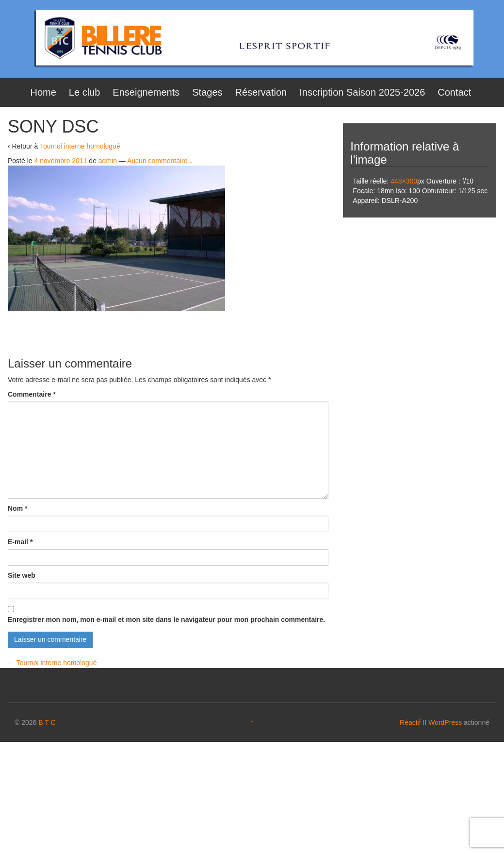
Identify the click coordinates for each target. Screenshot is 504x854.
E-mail (20, 542)
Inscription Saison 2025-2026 (362, 92)
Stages (207, 92)
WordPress (445, 722)
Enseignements (146, 92)
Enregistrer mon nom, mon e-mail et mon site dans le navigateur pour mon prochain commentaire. (166, 620)
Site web (22, 575)
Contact (454, 92)
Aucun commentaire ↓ (160, 161)
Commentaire (32, 394)
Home (43, 92)
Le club (85, 92)
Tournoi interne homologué (80, 146)
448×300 (404, 181)
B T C (47, 722)
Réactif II (413, 722)
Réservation (261, 92)
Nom (17, 508)
